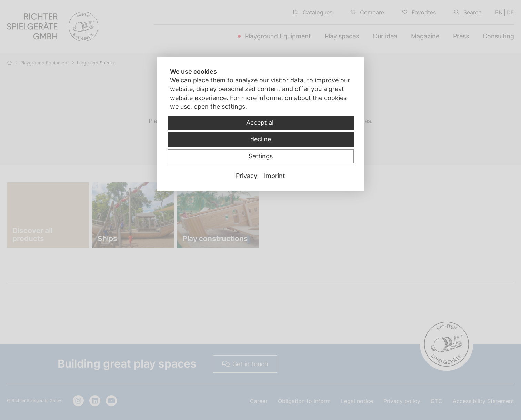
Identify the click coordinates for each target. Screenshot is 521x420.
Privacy (247, 176)
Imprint (275, 176)
